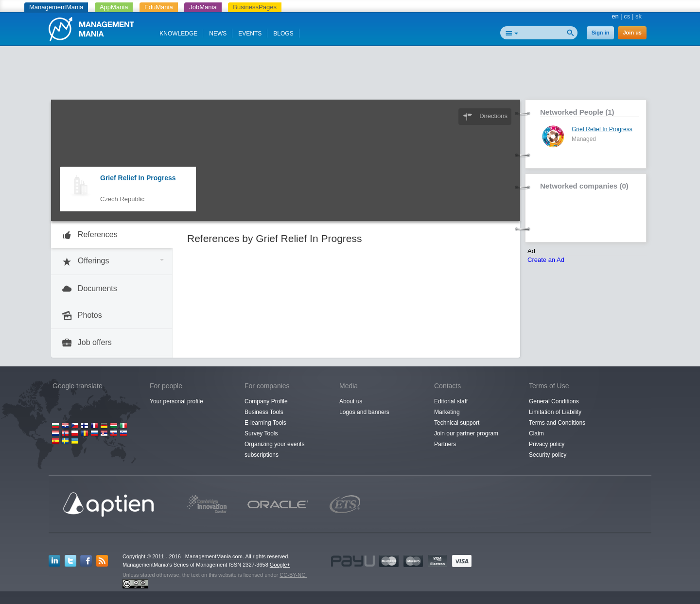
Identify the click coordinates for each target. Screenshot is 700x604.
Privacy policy (547, 444)
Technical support (457, 423)
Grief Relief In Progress (138, 178)
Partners (445, 444)
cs (627, 16)
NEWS (218, 34)
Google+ (280, 565)
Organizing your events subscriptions (274, 449)
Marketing (447, 412)
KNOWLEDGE (178, 34)
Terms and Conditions (557, 423)
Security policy (548, 455)
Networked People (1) (577, 112)
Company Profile (266, 401)
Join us (632, 33)
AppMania (114, 7)
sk (639, 16)
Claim (536, 433)
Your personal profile (176, 401)
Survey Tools (261, 433)
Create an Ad (546, 260)
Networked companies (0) (584, 186)
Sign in (601, 33)
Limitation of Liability (555, 412)
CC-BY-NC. (293, 575)
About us (351, 401)
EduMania (159, 7)
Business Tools (264, 412)
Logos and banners (364, 412)
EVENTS (250, 34)
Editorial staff (451, 401)
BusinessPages (255, 7)
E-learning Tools (265, 423)
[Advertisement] (350, 75)
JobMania (203, 7)
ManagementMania (56, 7)
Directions (493, 116)
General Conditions (554, 401)
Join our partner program (466, 433)
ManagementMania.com (214, 556)
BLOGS (283, 34)
